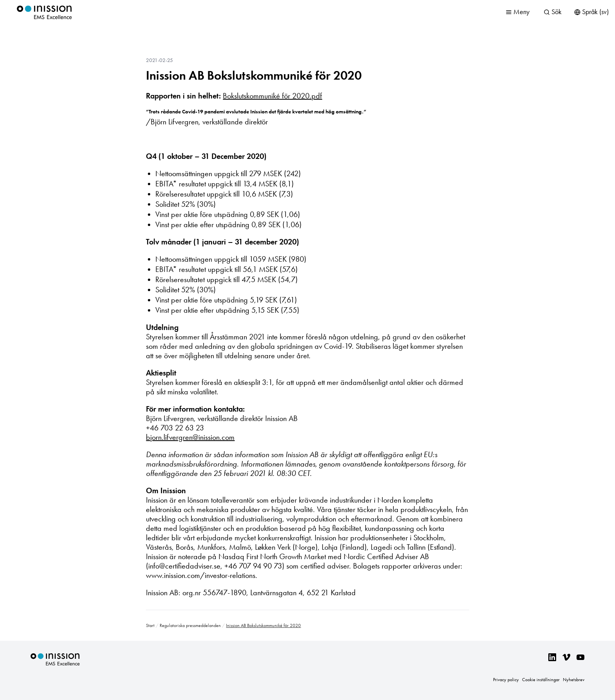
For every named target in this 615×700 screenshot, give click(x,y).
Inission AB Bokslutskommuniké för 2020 (254, 75)
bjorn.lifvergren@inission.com (190, 437)
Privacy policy (506, 680)
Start (150, 625)
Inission (44, 12)
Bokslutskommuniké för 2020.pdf (272, 96)
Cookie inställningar (541, 680)
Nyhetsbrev (574, 680)
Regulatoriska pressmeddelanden (190, 625)
